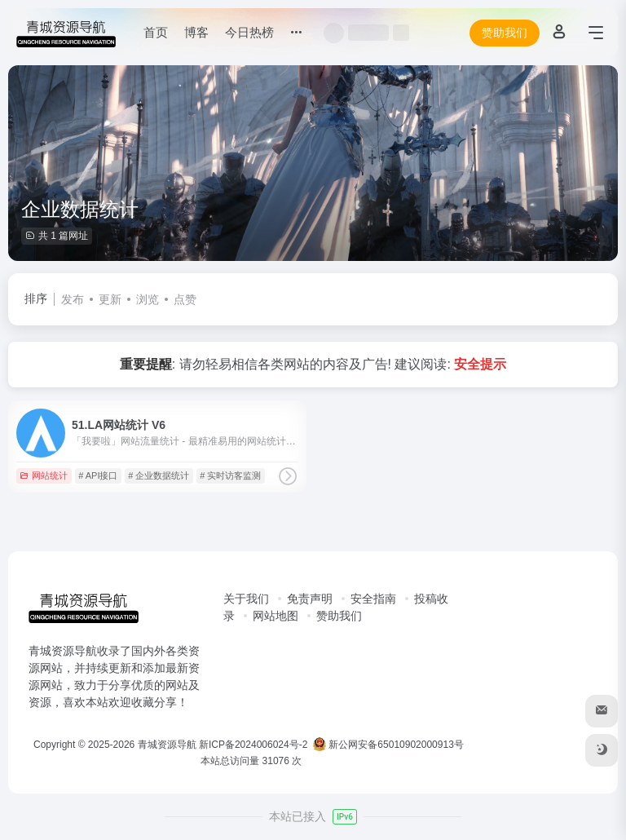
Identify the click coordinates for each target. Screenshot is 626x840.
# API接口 (98, 475)
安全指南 (373, 599)
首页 (156, 32)
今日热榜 (249, 32)
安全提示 (480, 364)
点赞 (185, 299)
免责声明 (310, 599)
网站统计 (44, 475)
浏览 (148, 299)
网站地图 (276, 616)
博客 (196, 32)
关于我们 (246, 599)
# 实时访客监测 (230, 475)
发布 (73, 299)
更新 (110, 299)
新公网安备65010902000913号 (390, 745)
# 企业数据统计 (159, 475)
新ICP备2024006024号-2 (253, 745)
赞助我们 (505, 33)
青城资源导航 (167, 745)
